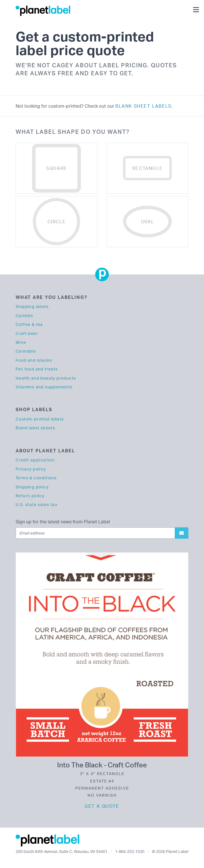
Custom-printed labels (40, 419)
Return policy (30, 496)
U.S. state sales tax (37, 504)
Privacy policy (31, 469)
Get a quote (102, 806)
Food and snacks (34, 360)
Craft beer (27, 333)
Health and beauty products (46, 378)
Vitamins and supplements (44, 387)
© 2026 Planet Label (170, 851)
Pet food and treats (37, 369)
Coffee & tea (29, 324)
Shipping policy (32, 487)
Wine (21, 342)
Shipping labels (32, 306)
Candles (24, 316)
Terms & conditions (36, 478)
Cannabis (26, 351)
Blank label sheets (35, 428)
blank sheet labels (143, 106)
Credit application (35, 460)
